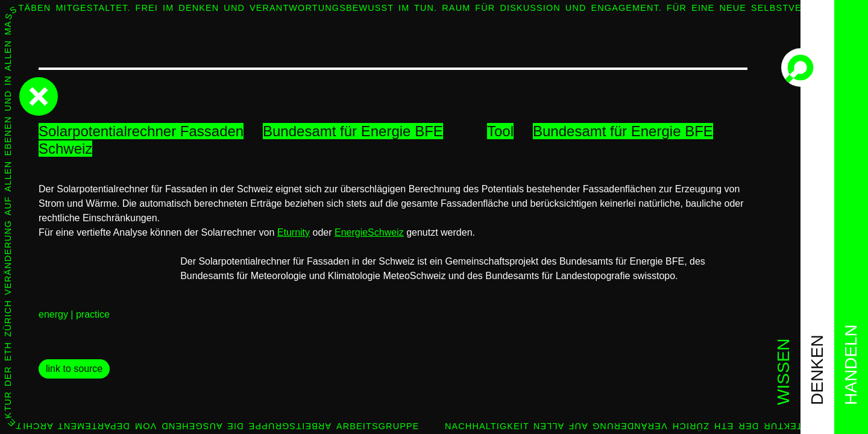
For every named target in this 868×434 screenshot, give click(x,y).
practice (93, 314)
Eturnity (294, 232)
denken (817, 370)
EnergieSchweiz (369, 232)
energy (53, 314)
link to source (74, 369)
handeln (851, 365)
